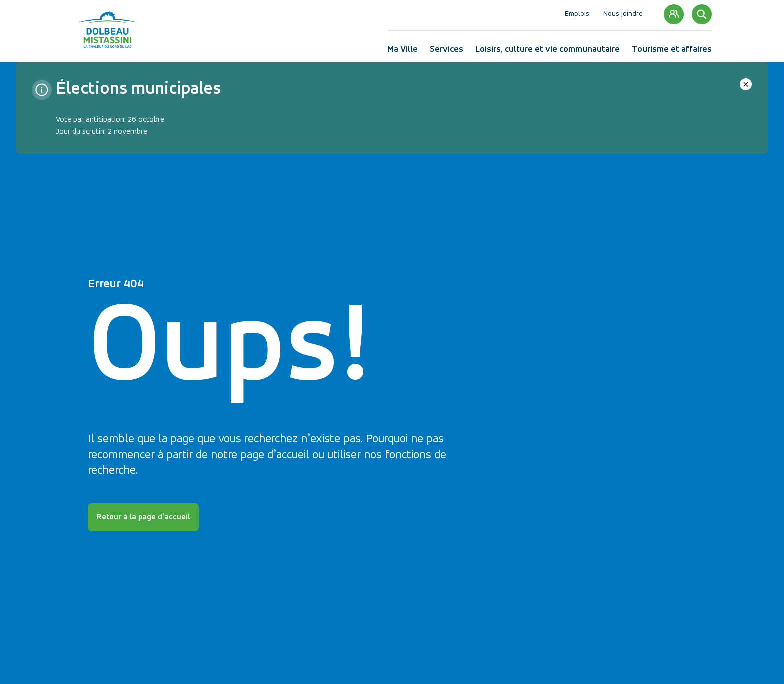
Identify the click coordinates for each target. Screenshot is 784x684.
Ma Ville (403, 51)
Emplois (577, 14)
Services (447, 51)
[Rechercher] (702, 14)
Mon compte (674, 14)
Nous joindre (623, 14)
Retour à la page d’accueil (143, 517)
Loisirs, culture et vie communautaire (548, 51)
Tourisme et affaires (672, 51)
